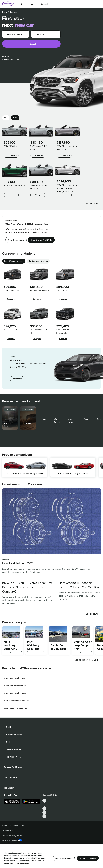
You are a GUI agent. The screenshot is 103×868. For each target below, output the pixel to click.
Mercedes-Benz (8, 425)
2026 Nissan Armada (40, 290)
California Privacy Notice (12, 836)
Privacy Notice (8, 831)
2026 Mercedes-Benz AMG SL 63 (67, 148)
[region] (51, 856)
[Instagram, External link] (44, 812)
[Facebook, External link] (44, 804)
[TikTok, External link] (44, 801)
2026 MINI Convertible (14, 185)
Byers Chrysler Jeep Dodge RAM (83, 645)
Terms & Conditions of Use (13, 826)
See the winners (16, 240)
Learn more (17, 379)
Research (44, 4)
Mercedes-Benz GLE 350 (13, 59)
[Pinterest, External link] (44, 816)
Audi (86, 419)
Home (5, 12)
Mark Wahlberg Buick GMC (11, 645)
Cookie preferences (64, 858)
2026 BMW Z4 (10, 146)
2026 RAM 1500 (11, 330)
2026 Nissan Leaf (12, 290)
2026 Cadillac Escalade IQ (63, 331)
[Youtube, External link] (44, 808)
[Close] (100, 848)
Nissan (28, 423)
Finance (58, 4)
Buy (23, 4)
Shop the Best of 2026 (41, 240)
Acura (44, 419)
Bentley (100, 419)
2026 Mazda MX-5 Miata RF (39, 187)
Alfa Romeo (57, 420)
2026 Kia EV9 (62, 290)
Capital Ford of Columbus (58, 647)
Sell (32, 4)
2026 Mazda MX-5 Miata (39, 148)
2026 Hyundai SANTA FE (40, 331)
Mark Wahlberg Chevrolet (33, 645)
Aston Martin (70, 420)
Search (31, 44)
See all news (93, 614)
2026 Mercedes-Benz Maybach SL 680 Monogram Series (67, 188)
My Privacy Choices (12, 841)
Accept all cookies (88, 858)
